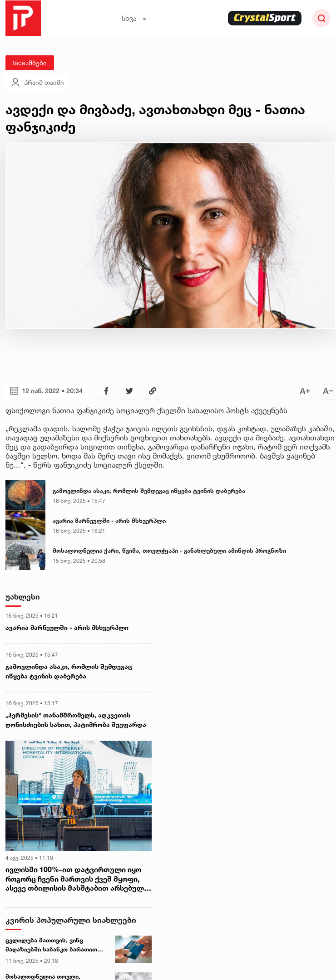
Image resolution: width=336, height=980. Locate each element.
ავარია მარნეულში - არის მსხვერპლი (109, 521)
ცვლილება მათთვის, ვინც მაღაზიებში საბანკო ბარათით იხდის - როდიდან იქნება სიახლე (56, 945)
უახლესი (23, 597)
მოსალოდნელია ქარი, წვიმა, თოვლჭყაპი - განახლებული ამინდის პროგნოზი (169, 551)
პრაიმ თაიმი (37, 83)
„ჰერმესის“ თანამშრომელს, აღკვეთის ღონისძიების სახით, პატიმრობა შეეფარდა (76, 720)
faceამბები (30, 63)
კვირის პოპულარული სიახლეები (71, 920)
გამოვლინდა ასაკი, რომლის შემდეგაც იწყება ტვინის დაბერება (149, 491)
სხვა (134, 18)
